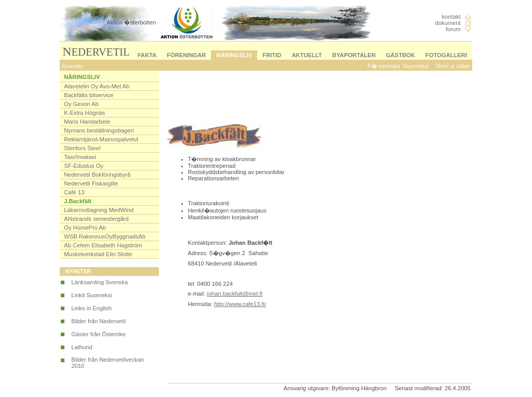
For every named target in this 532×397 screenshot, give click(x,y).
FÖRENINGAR (186, 55)
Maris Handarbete (87, 122)
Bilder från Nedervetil (98, 321)
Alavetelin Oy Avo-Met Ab (97, 86)
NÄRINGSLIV (234, 55)
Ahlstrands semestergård (96, 219)
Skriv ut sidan (453, 66)
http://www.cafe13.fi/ (240, 304)
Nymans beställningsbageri (99, 130)
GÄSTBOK (401, 55)
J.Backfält (78, 201)
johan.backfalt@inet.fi (235, 294)
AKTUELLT (307, 55)
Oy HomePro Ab (85, 228)
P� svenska (384, 66)
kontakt (451, 17)
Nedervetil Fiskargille (91, 183)
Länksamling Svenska (99, 282)
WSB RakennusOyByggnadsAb (105, 236)
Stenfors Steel (82, 148)
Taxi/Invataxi (80, 157)
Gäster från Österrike (98, 334)
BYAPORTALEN (354, 55)
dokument (448, 23)
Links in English (91, 308)
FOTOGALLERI (446, 55)
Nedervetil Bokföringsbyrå (97, 175)
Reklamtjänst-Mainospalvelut (101, 139)
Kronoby (73, 66)
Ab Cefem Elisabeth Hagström (103, 245)
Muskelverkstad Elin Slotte (98, 254)
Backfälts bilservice (89, 95)
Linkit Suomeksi (91, 295)
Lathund (82, 347)
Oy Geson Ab (81, 104)
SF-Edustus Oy (84, 166)
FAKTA (147, 55)
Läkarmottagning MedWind (99, 210)
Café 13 (74, 192)
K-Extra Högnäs (84, 113)
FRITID (272, 55)
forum (453, 29)
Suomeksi (416, 66)
